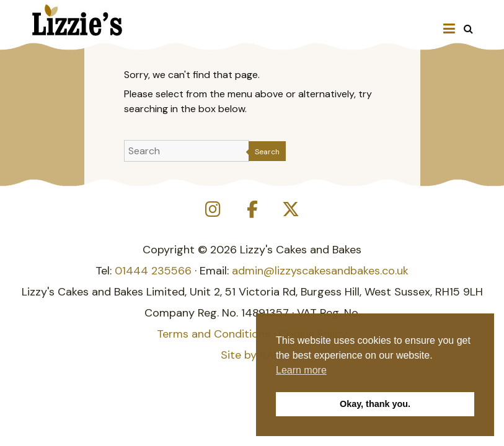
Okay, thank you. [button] (375, 404)
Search (267, 152)
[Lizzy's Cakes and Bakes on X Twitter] (291, 210)
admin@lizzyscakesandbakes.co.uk (320, 271)
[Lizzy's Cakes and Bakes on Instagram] (213, 210)
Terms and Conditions (214, 334)
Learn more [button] (301, 370)
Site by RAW (252, 355)
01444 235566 (153, 271)
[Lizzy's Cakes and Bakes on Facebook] (252, 210)
